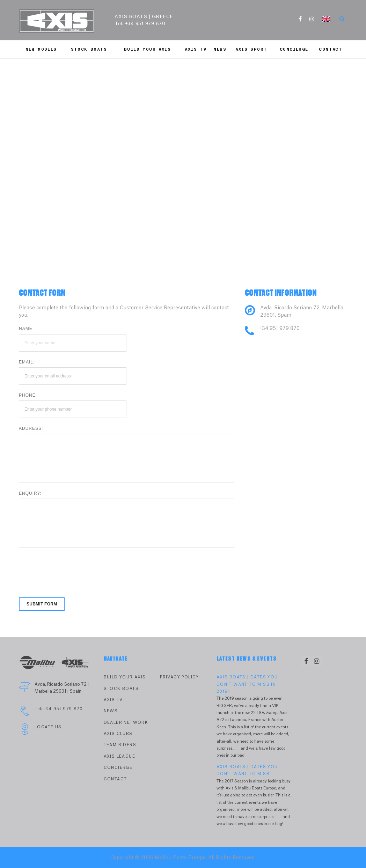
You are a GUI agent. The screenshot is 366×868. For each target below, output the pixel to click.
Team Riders (120, 745)
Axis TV (196, 49)
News (220, 49)
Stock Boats (89, 49)
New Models (41, 49)
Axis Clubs (118, 734)
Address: (31, 428)
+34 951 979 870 (145, 24)
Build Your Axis (147, 49)
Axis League (119, 756)
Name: (26, 329)
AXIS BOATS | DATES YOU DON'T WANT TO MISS (247, 770)
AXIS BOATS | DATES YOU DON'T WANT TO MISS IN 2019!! (247, 684)
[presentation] (72, 568)
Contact (331, 49)
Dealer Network (126, 723)
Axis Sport (251, 49)
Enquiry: (30, 493)
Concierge (294, 49)
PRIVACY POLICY (180, 677)
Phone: (28, 395)
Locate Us (48, 727)
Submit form (42, 604)
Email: (27, 362)
